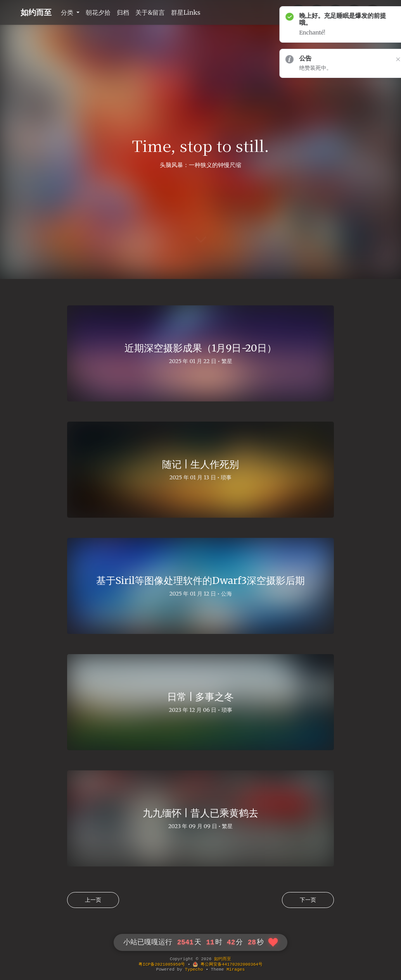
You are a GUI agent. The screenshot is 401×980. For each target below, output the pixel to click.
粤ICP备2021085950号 (162, 964)
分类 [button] (68, 12)
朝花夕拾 (98, 12)
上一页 (93, 900)
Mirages (236, 970)
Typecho (194, 970)
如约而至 (36, 12)
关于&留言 (150, 12)
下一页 (308, 900)
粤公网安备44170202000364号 (228, 964)
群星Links (186, 12)
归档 (123, 12)
